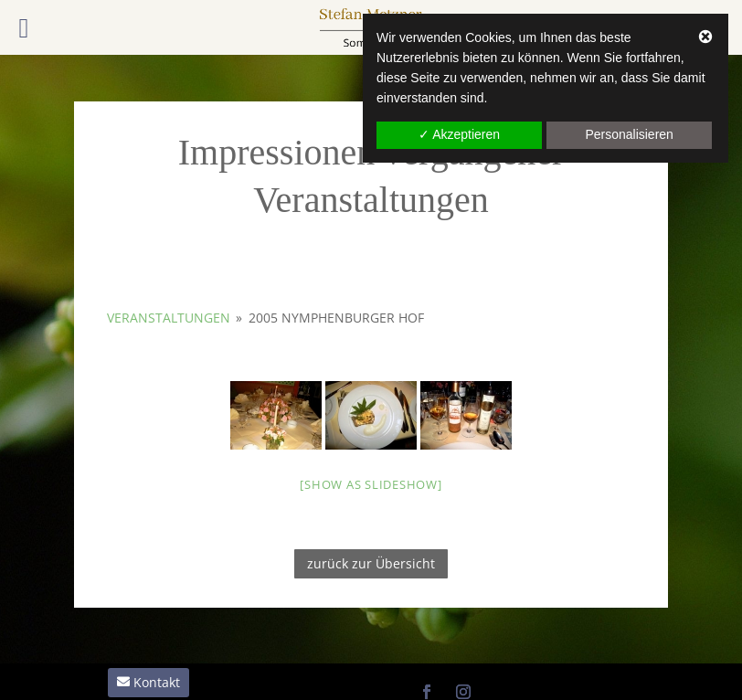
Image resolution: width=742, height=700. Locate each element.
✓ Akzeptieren (459, 134)
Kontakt (157, 682)
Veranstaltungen (169, 318)
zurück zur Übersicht (371, 563)
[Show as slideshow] (371, 484)
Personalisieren (629, 134)
